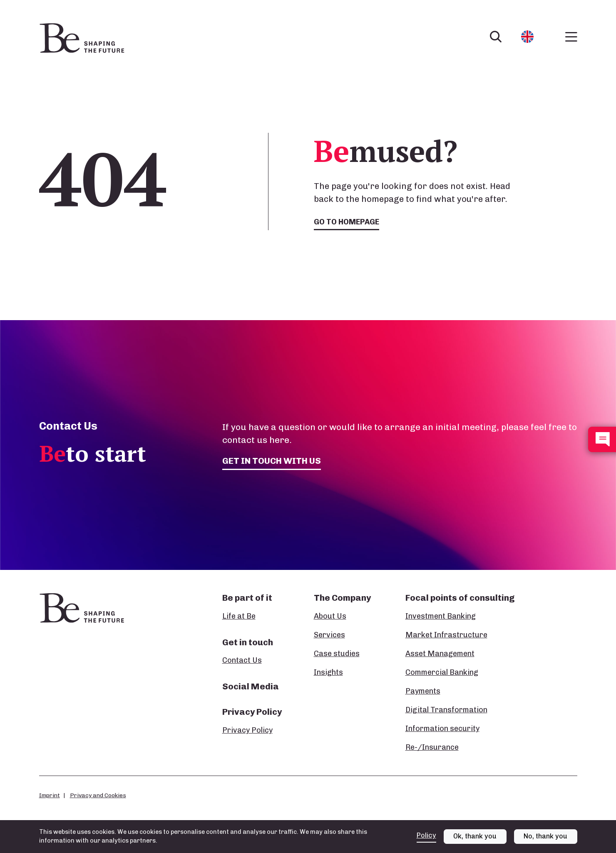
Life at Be (239, 616)
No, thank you (545, 836)
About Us (330, 616)
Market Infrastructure (446, 635)
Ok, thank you (475, 836)
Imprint (50, 795)
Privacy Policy (247, 730)
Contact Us (242, 660)
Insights (328, 672)
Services (329, 635)
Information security (442, 729)
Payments (423, 691)
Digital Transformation (446, 710)
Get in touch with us (272, 461)
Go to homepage (346, 222)
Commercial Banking (442, 672)
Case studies (337, 654)
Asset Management (440, 654)
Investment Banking (441, 616)
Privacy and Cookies (98, 795)
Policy (426, 835)
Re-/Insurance (432, 747)
